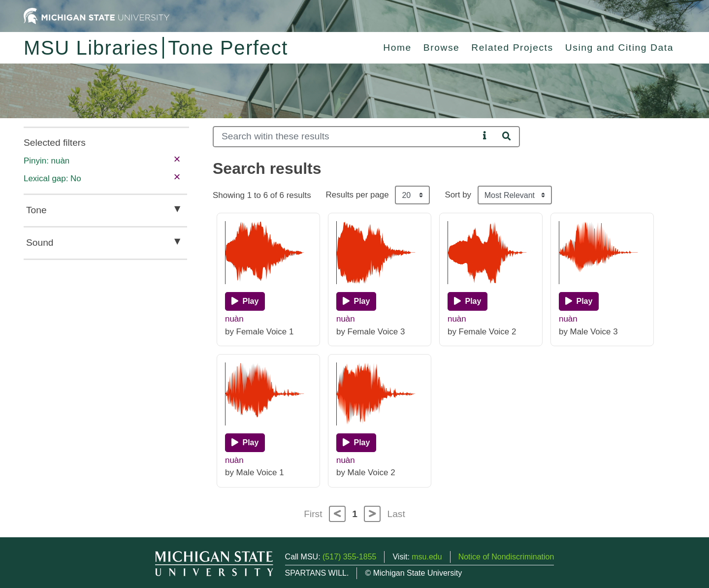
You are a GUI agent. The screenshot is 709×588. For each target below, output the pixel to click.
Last (396, 514)
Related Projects (512, 48)
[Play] (245, 301)
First (313, 514)
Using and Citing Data (619, 48)
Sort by (458, 195)
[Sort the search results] (515, 195)
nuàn (234, 319)
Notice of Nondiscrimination (506, 557)
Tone (36, 210)
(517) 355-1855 (349, 557)
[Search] (346, 137)
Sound (40, 243)
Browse (442, 48)
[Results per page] (412, 195)
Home (397, 48)
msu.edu (427, 557)
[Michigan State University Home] (97, 16)
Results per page (357, 195)
